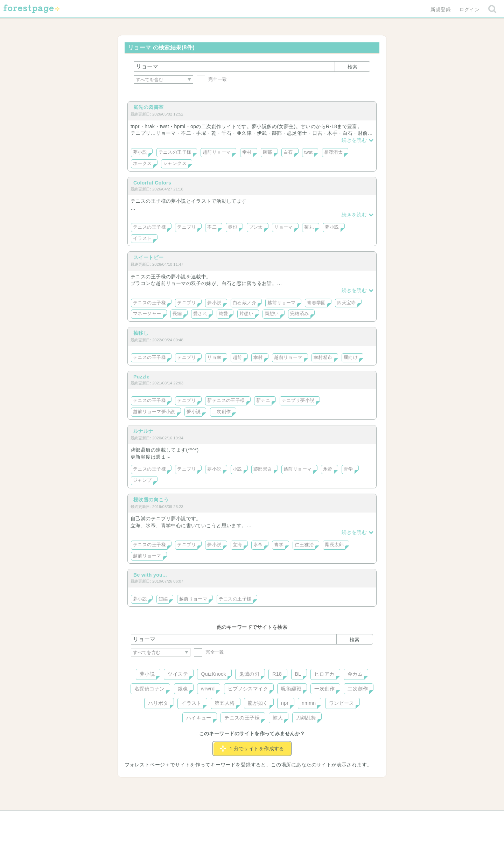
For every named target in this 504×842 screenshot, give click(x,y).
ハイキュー (199, 718)
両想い (272, 314)
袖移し (141, 333)
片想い (246, 314)
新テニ (263, 401)
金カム (355, 674)
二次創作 (222, 412)
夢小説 (140, 152)
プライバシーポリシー (328, 818)
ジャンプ (142, 480)
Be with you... (150, 575)
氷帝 (328, 469)
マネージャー (147, 314)
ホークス (142, 163)
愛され (200, 314)
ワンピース (342, 703)
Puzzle (141, 377)
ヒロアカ (324, 674)
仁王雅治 (304, 545)
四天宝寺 (346, 303)
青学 (348, 469)
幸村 (247, 152)
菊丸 (309, 227)
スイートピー (149, 257)
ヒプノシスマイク (248, 689)
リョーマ (283, 227)
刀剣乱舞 (306, 718)
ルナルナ (143, 431)
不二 (212, 227)
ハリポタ (158, 703)
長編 (177, 314)
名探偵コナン (150, 689)
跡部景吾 (263, 469)
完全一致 (212, 79)
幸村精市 (323, 357)
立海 (237, 545)
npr (285, 703)
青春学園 (316, 303)
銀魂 (183, 689)
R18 (277, 674)
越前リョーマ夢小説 (154, 412)
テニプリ (187, 227)
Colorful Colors (152, 183)
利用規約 (242, 818)
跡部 (268, 152)
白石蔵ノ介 (244, 303)
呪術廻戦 (291, 689)
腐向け (351, 357)
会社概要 (279, 818)
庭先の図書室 (149, 107)
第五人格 (225, 703)
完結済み (300, 314)
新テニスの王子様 (226, 401)
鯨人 (278, 718)
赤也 (233, 227)
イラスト (142, 238)
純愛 (223, 314)
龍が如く (258, 703)
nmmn (309, 703)
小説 (237, 469)
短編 (163, 599)
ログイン (469, 9)
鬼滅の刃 (249, 674)
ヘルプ (162, 818)
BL (298, 674)
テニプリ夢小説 (298, 401)
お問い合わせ (201, 818)
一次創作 (324, 689)
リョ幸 (214, 357)
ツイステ (178, 674)
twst (308, 152)
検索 (352, 67)
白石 (288, 152)
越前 (237, 357)
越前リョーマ (217, 152)
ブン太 (256, 227)
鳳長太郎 (334, 545)
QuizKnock (213, 674)
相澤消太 (334, 152)
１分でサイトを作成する (252, 749)
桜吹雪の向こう (151, 500)
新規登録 (441, 9)
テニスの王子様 (175, 152)
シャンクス (175, 163)
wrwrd (208, 689)
